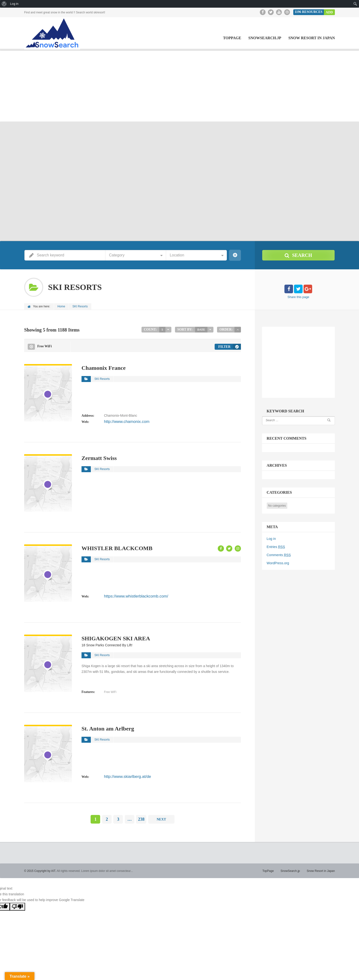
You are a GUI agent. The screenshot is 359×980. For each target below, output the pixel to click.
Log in (271, 538)
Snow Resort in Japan (312, 38)
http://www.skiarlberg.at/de (124, 776)
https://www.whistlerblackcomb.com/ (131, 595)
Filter (225, 346)
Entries (276, 547)
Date (201, 329)
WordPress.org (278, 563)
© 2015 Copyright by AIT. (40, 870)
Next (161, 819)
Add (329, 12)
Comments (279, 555)
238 (141, 819)
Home (61, 306)
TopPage (232, 38)
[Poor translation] (17, 906)
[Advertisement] (179, 86)
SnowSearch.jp (265, 38)
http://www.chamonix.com (123, 421)
